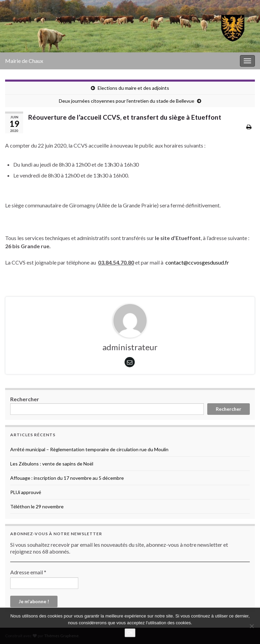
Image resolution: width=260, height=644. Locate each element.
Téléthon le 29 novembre (37, 506)
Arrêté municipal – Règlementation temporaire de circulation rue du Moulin (89, 449)
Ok (130, 633)
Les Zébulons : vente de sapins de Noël (52, 464)
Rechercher (25, 399)
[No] (251, 626)
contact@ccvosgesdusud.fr (197, 262)
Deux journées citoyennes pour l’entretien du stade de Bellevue (127, 101)
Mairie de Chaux (24, 61)
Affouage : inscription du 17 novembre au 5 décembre (67, 478)
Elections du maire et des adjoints (133, 88)
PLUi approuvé (26, 492)
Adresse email (28, 572)
